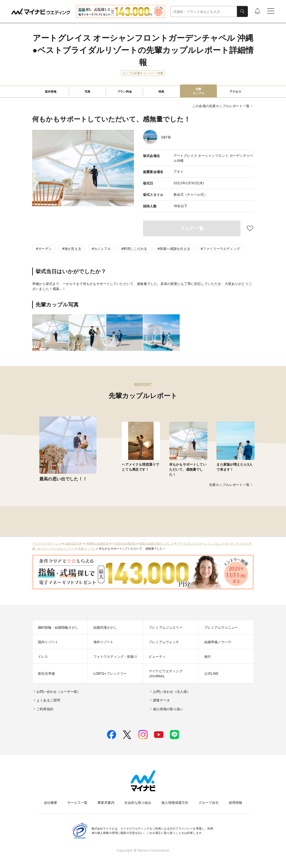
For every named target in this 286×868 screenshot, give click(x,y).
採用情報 (236, 802)
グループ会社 (209, 802)
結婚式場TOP (73, 544)
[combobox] (204, 12)
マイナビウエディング (47, 544)
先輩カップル (87, 549)
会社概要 (51, 802)
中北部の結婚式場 (124, 544)
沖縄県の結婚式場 (97, 544)
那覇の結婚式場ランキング (157, 544)
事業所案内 (106, 802)
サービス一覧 (77, 802)
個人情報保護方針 (175, 802)
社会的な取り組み (138, 802)
